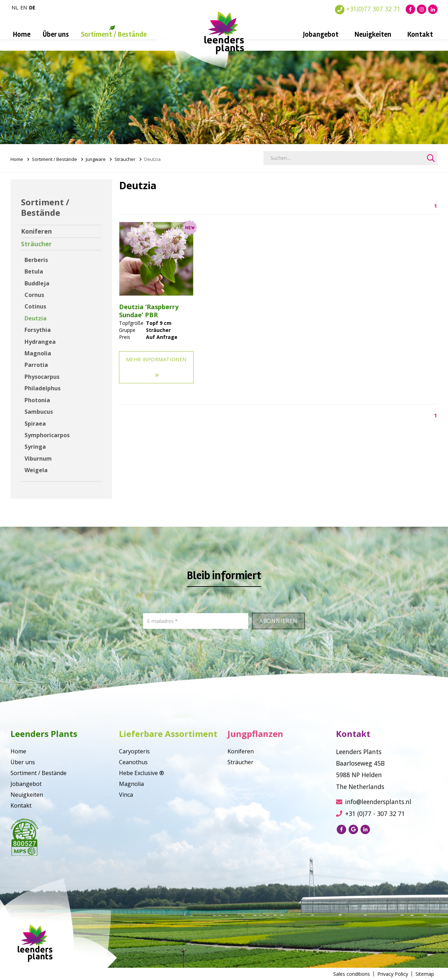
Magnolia (38, 353)
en (24, 8)
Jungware (96, 159)
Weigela (36, 470)
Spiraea (35, 424)
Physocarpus (42, 377)
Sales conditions (352, 974)
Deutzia (36, 318)
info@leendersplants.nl (374, 802)
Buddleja (37, 283)
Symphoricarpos (47, 435)
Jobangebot (321, 34)
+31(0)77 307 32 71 (368, 9)
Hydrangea (40, 342)
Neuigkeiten (373, 34)
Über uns (56, 34)
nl (15, 8)
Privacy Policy (393, 974)
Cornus (34, 295)
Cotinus (35, 306)
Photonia (37, 400)
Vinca (126, 795)
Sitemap (425, 974)
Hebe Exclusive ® (142, 773)
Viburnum (38, 459)
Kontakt (420, 34)
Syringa (35, 447)
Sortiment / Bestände (114, 34)
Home (22, 34)
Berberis (36, 260)
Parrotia (36, 365)
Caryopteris (134, 751)
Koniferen (36, 231)
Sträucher (125, 159)
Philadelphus (43, 388)
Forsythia (38, 330)
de (32, 8)
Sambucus (39, 412)
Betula (34, 271)
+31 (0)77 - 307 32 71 (370, 814)
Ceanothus (133, 762)
